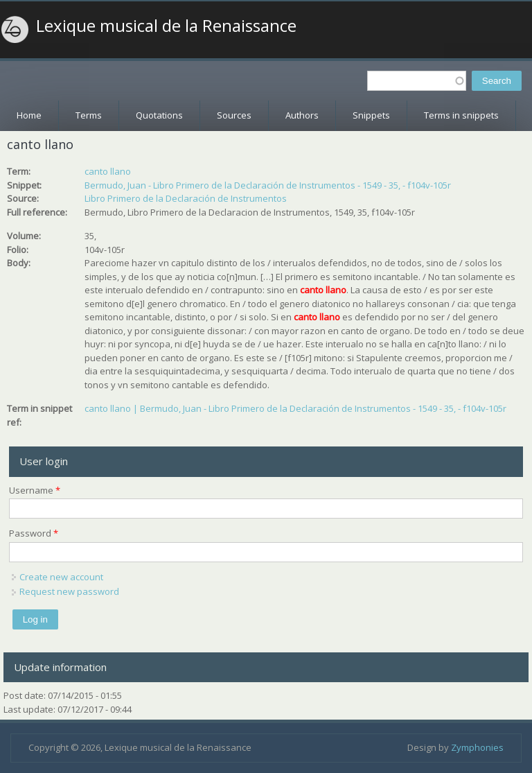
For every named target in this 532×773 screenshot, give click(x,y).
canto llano (108, 171)
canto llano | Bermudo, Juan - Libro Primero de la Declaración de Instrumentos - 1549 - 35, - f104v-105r (295, 408)
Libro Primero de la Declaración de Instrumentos (186, 198)
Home (29, 115)
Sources (234, 115)
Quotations (159, 115)
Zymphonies (477, 747)
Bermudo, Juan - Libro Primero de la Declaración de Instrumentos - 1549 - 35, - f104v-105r (268, 185)
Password (34, 533)
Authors (302, 115)
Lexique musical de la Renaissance (166, 26)
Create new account (61, 577)
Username (35, 490)
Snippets (371, 115)
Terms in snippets (461, 115)
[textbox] (417, 81)
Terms (89, 115)
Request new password (69, 591)
